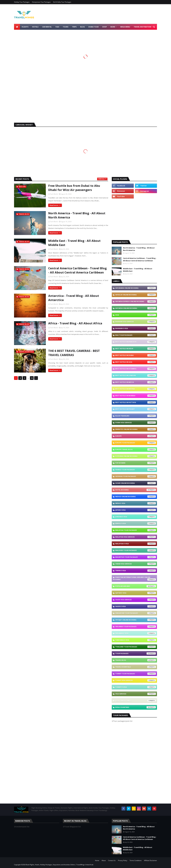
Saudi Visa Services (136, 600)
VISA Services (136, 694)
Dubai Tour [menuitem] (94, 27)
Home (97, 860)
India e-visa (136, 503)
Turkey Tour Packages (136, 674)
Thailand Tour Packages (136, 647)
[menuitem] (17, 27)
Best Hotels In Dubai (136, 355)
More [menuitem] (113, 27)
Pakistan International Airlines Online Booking (134, 578)
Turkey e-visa (136, 687)
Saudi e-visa (136, 606)
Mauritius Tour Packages (136, 557)
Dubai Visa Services (136, 423)
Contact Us (112, 860)
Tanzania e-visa (136, 640)
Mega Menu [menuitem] (125, 27)
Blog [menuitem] (83, 27)
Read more (54, 205)
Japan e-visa (136, 510)
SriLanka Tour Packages (136, 627)
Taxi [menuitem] (57, 27)
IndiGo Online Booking (136, 497)
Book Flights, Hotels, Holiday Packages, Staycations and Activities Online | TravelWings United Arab (60, 865)
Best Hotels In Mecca (136, 382)
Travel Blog (136, 660)
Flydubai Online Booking (136, 456)
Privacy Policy (123, 860)
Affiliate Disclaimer (150, 860)
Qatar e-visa (136, 593)
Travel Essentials (136, 667)
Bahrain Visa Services (136, 322)
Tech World (54, 194)
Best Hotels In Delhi (136, 349)
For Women (136, 463)
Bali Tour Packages (136, 335)
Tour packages (136, 653)
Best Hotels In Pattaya (136, 402)
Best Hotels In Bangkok (136, 342)
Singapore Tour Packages (136, 613)
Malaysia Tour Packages (136, 530)
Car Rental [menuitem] (47, 27)
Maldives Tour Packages (136, 550)
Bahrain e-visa (136, 328)
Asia (136, 315)
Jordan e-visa (136, 517)
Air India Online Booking (136, 308)
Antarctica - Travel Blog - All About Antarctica (74, 298)
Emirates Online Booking (136, 429)
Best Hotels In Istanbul (136, 369)
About (104, 860)
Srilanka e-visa (136, 633)
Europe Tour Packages (136, 443)
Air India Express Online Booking (136, 301)
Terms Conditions (136, 860)
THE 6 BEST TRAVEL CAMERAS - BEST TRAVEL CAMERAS (74, 353)
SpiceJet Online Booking (136, 620)
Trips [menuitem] (74, 27)
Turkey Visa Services (136, 680)
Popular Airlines (136, 586)
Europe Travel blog (136, 449)
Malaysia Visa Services (136, 537)
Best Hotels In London (136, 375)
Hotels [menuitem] (35, 27)
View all (101, 179)
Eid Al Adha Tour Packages (62, 2)
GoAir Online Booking (136, 483)
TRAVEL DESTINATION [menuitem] (142, 27)
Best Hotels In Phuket (136, 409)
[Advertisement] (85, 102)
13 (32, 378)
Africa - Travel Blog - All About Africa (75, 323)
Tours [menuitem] (66, 27)
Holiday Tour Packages (22, 2)
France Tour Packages (136, 470)
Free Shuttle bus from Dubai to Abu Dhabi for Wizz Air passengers (74, 188)
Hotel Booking (136, 490)
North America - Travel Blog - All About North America (77, 215)
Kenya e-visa (136, 523)
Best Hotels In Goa (136, 362)
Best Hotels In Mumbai (136, 396)
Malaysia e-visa (136, 544)
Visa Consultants (136, 701)
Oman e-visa (136, 571)
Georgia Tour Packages (136, 476)
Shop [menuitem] (104, 27)
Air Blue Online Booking (136, 295)
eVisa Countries (136, 707)
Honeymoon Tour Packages (41, 2)
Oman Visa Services (136, 564)
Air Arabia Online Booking (136, 288)
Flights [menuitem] (25, 27)
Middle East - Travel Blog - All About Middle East (74, 243)
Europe (136, 436)
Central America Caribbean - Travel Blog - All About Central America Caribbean (77, 270)
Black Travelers (136, 416)
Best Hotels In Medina (136, 389)
